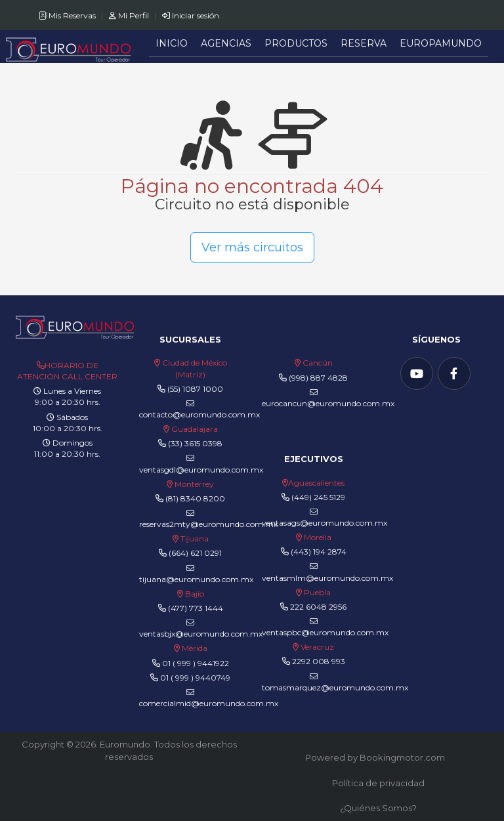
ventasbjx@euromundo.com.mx (201, 629)
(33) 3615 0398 (195, 443)
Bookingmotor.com (402, 757)
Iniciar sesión (191, 15)
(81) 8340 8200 (195, 498)
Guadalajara (195, 429)
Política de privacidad (378, 783)
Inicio (172, 43)
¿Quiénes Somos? (378, 808)
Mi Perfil (130, 15)
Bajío (195, 594)
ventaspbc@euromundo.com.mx (325, 627)
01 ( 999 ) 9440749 (195, 678)
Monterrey (194, 484)
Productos (296, 43)
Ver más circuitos (252, 247)
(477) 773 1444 (196, 608)
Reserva (364, 43)
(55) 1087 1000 (195, 389)
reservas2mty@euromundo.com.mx (208, 519)
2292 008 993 (319, 661)
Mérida (195, 648)
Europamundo (441, 43)
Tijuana (194, 538)
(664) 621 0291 (194, 553)
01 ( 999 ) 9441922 (196, 663)
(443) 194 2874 (319, 552)
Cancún (318, 363)
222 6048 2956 (318, 607)
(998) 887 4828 (318, 378)
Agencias (226, 43)
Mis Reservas (68, 15)
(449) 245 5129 (318, 497)
